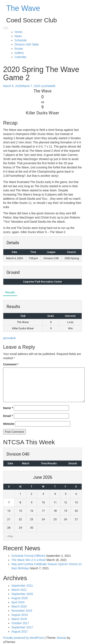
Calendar (20, 57)
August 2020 (20, 598)
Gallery (19, 53)
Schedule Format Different (28, 556)
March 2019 (19, 619)
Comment (11, 364)
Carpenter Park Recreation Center (42, 282)
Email (8, 416)
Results (10, 292)
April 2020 (18, 602)
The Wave (23, 8)
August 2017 (20, 631)
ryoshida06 (48, 86)
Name (8, 408)
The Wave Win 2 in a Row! (29, 560)
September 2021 (22, 586)
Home (18, 32)
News (18, 36)
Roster (19, 49)
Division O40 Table (27, 44)
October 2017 (20, 623)
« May (10, 536)
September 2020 (22, 594)
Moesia (62, 638)
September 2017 (22, 627)
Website (9, 424)
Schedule (21, 40)
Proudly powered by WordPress (24, 638)
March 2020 (19, 606)
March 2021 (19, 590)
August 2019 (20, 615)
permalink (9, 338)
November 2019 (22, 611)
